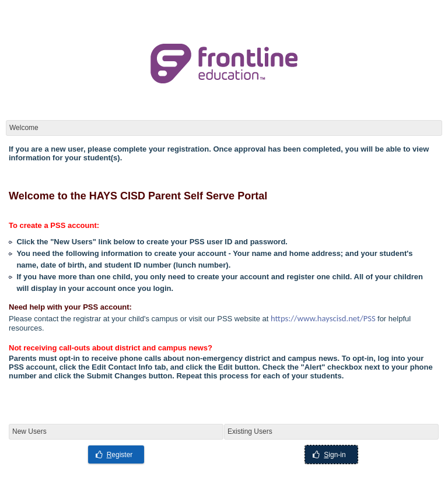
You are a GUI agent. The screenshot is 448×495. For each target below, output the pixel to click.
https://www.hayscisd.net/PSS (323, 318)
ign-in (329, 455)
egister (114, 455)
